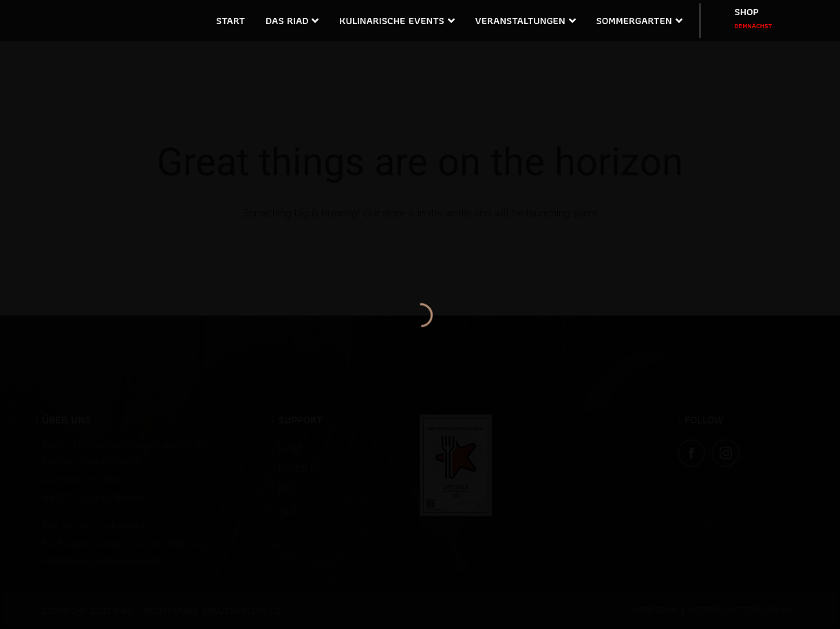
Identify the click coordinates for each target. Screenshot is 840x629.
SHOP (754, 18)
